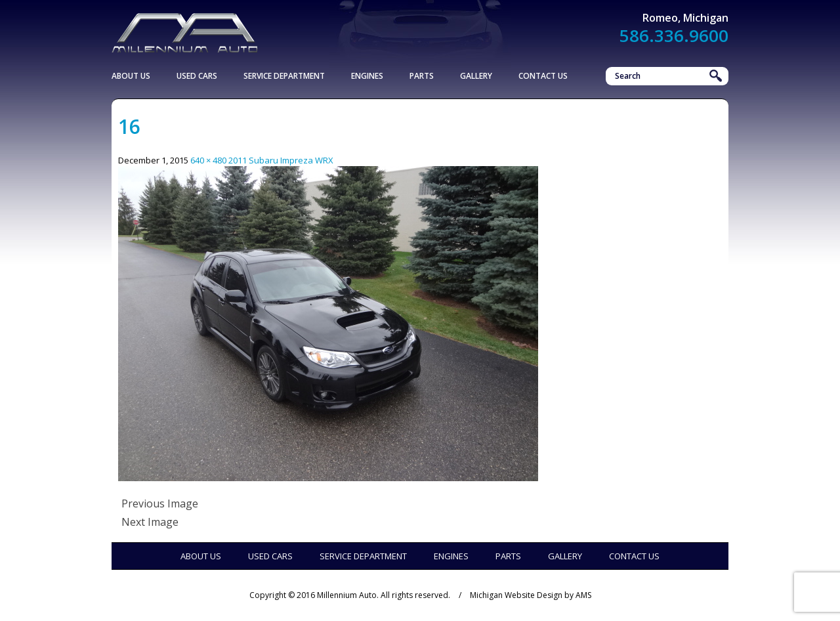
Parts (422, 76)
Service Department (284, 76)
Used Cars (197, 76)
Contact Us (543, 76)
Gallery (476, 76)
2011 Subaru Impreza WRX (281, 160)
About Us (131, 76)
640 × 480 (208, 160)
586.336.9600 (674, 35)
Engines (367, 76)
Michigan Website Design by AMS (531, 595)
